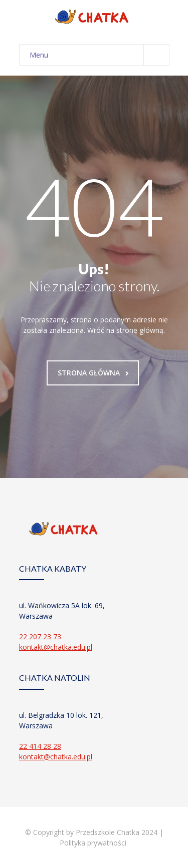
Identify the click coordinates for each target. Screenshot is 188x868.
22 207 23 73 (40, 636)
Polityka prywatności (94, 843)
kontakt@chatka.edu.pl (56, 647)
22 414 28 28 (40, 746)
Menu (99, 55)
